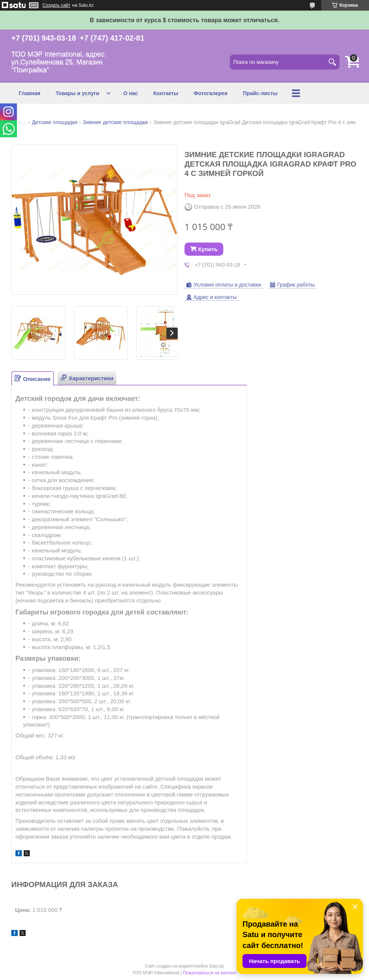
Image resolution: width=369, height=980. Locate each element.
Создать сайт (56, 5)
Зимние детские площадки (115, 122)
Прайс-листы (260, 93)
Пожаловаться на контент (210, 973)
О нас (130, 93)
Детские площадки (55, 122)
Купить (208, 249)
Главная (30, 93)
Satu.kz (217, 966)
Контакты (166, 93)
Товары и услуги (77, 93)
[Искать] (332, 62)
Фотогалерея (210, 93)
